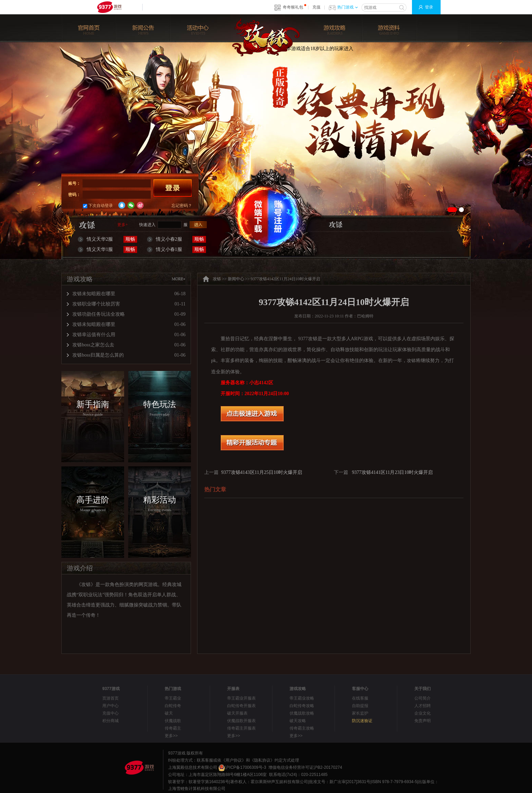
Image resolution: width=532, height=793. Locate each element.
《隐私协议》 (262, 760)
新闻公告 (143, 23)
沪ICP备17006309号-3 (242, 767)
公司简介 (423, 698)
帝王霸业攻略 (302, 698)
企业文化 (423, 713)
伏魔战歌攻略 (302, 713)
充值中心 (110, 713)
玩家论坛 (443, 23)
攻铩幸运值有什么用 (94, 335)
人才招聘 (423, 706)
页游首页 (110, 698)
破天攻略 (298, 721)
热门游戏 (348, 7)
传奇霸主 (173, 728)
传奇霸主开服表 (241, 728)
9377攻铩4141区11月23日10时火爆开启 (392, 472)
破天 (169, 713)
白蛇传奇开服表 (241, 706)
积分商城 (110, 721)
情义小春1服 (169, 249)
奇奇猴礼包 (293, 7)
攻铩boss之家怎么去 (93, 345)
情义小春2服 (169, 239)
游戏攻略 (334, 23)
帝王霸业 (173, 698)
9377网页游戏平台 (109, 7)
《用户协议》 (234, 760)
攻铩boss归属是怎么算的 (98, 355)
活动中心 (198, 23)
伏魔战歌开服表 (241, 721)
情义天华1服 (100, 249)
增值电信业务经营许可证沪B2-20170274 (305, 767)
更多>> (171, 736)
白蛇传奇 (173, 706)
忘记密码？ (182, 206)
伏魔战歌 (173, 721)
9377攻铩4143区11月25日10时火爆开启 (262, 472)
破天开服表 (237, 713)
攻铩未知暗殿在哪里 (94, 294)
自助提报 (360, 706)
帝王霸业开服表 (241, 698)
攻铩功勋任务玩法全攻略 (99, 314)
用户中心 (110, 706)
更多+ (123, 225)
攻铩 (266, 37)
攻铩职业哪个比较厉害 (96, 304)
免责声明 (423, 721)
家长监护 (360, 713)
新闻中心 (236, 279)
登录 (429, 7)
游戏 (368, 339)
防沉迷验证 (362, 721)
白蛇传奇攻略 (302, 706)
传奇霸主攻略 (302, 728)
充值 (316, 7)
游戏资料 (389, 23)
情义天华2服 (100, 239)
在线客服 (360, 698)
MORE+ (178, 279)
